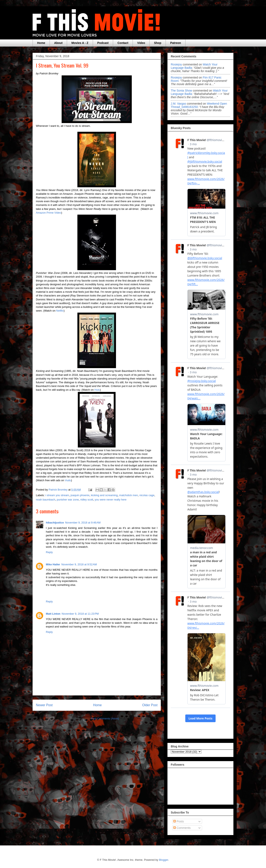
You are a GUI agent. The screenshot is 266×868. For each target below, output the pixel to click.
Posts (179, 821)
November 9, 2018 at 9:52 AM (79, 564)
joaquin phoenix (80, 495)
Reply (49, 552)
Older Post (150, 705)
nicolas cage (147, 495)
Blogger (164, 860)
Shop (158, 43)
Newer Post (44, 705)
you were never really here (110, 500)
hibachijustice (55, 523)
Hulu (97, 390)
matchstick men (128, 495)
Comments (182, 828)
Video (141, 43)
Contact (123, 43)
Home (41, 43)
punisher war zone (68, 500)
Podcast (103, 43)
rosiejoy (176, 64)
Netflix (60, 311)
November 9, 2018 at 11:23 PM (80, 614)
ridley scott (87, 500)
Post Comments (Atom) (105, 719)
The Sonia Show (181, 91)
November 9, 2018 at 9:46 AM (83, 523)
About (58, 43)
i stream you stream (57, 495)
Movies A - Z (80, 43)
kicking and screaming (104, 495)
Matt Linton (53, 614)
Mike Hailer (53, 564)
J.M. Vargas (178, 104)
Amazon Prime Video (49, 213)
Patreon (176, 43)
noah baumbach (46, 500)
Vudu (68, 480)
